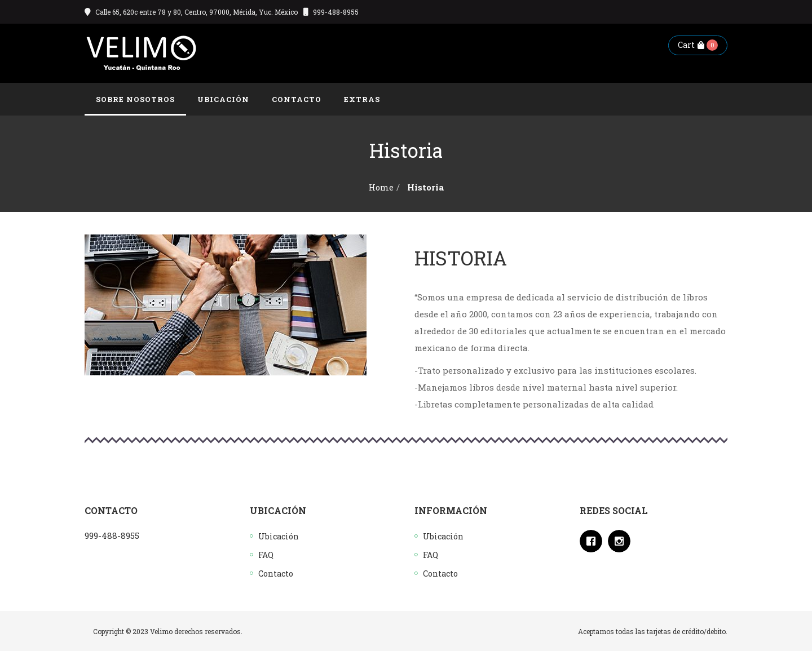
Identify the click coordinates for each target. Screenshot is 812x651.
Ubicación (279, 536)
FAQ (266, 555)
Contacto (276, 573)
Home (381, 187)
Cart (691, 45)
